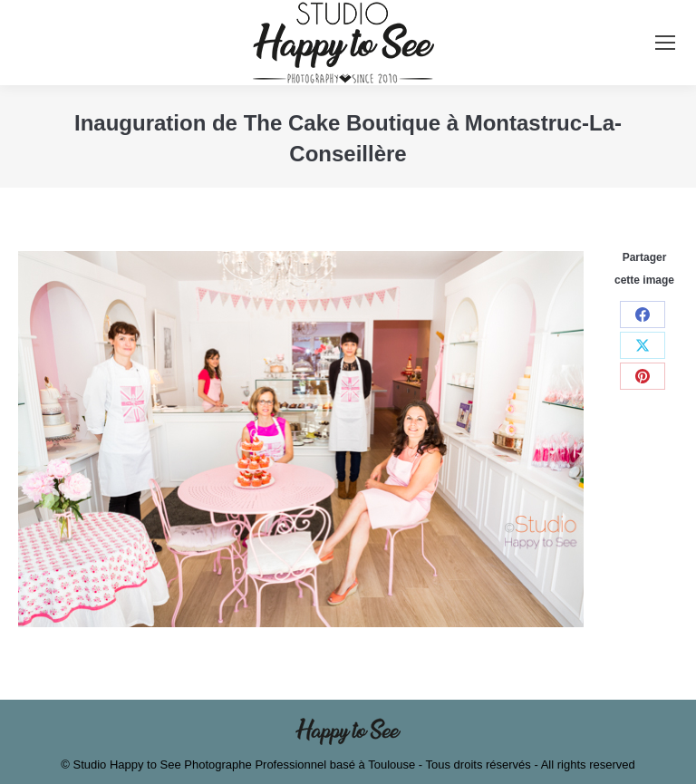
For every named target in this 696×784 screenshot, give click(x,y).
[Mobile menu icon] (665, 43)
